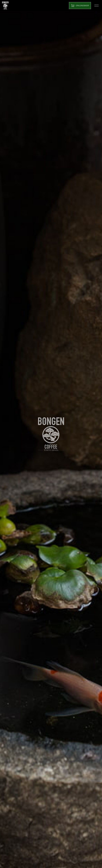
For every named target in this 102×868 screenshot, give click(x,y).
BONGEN (5, 6)
